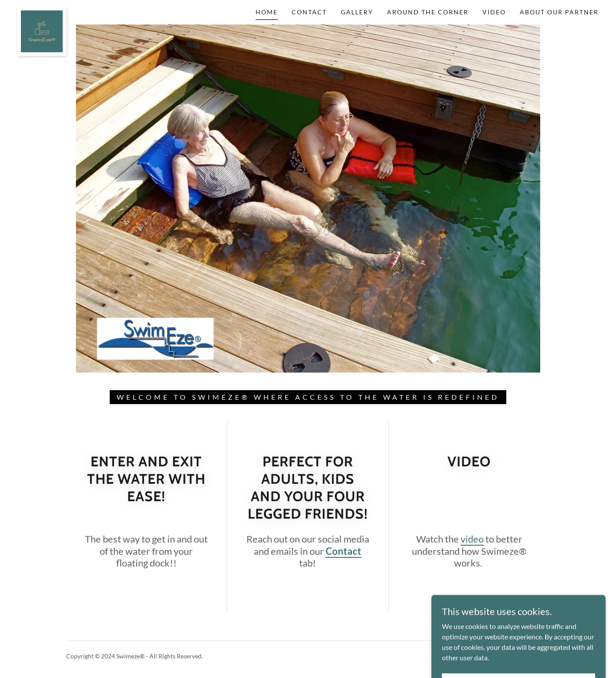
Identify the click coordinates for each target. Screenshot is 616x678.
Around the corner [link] (428, 12)
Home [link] (267, 12)
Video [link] (494, 12)
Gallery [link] (357, 12)
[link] (42, 10)
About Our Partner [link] (559, 12)
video (472, 539)
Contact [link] (309, 12)
